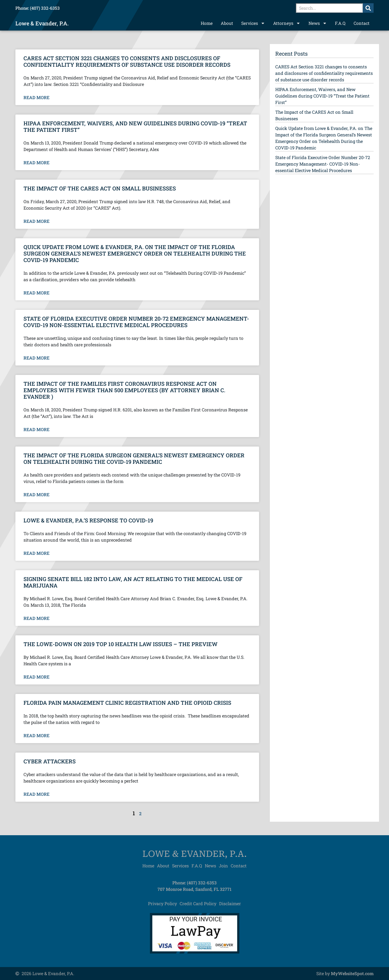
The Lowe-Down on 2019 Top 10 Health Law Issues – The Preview (120, 644)
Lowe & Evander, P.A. (42, 23)
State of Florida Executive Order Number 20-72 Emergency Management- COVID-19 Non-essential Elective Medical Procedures (136, 322)
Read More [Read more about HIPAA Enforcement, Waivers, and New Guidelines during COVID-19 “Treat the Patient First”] (36, 163)
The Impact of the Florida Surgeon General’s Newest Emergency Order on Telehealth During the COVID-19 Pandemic (134, 458)
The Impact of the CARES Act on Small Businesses (100, 188)
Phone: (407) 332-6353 (38, 8)
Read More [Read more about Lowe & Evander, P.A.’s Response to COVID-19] (36, 553)
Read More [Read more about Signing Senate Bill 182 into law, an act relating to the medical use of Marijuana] (36, 618)
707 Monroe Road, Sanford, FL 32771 (194, 889)
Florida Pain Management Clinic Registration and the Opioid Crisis (127, 703)
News (318, 23)
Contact (362, 23)
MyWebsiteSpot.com (352, 973)
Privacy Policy (162, 903)
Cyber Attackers (50, 761)
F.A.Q (340, 23)
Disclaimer (230, 903)
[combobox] (329, 8)
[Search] (368, 8)
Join (223, 866)
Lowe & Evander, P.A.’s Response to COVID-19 (88, 520)
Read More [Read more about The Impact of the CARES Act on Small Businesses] (36, 221)
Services (253, 23)
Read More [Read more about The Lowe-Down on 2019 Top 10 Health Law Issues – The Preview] (36, 677)
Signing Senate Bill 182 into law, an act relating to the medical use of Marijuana (133, 582)
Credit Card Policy (198, 903)
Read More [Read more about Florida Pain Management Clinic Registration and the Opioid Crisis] (36, 736)
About (227, 23)
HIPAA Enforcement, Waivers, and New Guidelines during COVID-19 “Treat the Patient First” (135, 126)
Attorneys (287, 23)
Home (207, 23)
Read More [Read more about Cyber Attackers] (36, 794)
